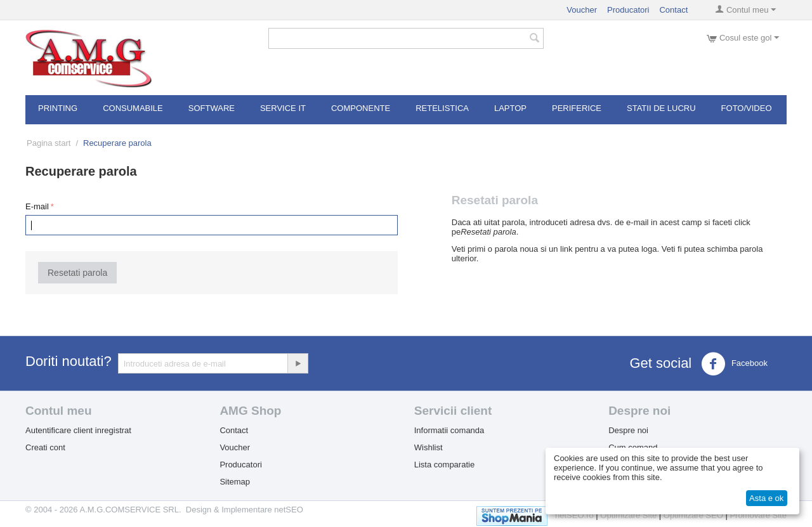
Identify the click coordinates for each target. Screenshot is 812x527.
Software (212, 108)
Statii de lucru (661, 108)
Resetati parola (77, 273)
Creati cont (45, 447)
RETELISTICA (442, 108)
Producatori (628, 10)
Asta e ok (766, 498)
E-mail (37, 206)
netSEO (289, 510)
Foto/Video (747, 108)
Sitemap (235, 482)
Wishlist (429, 447)
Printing (58, 108)
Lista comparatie (444, 465)
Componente (361, 108)
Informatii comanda (449, 430)
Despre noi (628, 430)
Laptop (510, 108)
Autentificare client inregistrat (78, 430)
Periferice (577, 108)
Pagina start (49, 143)
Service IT (283, 108)
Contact (673, 10)
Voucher (582, 10)
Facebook (734, 364)
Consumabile (133, 108)
